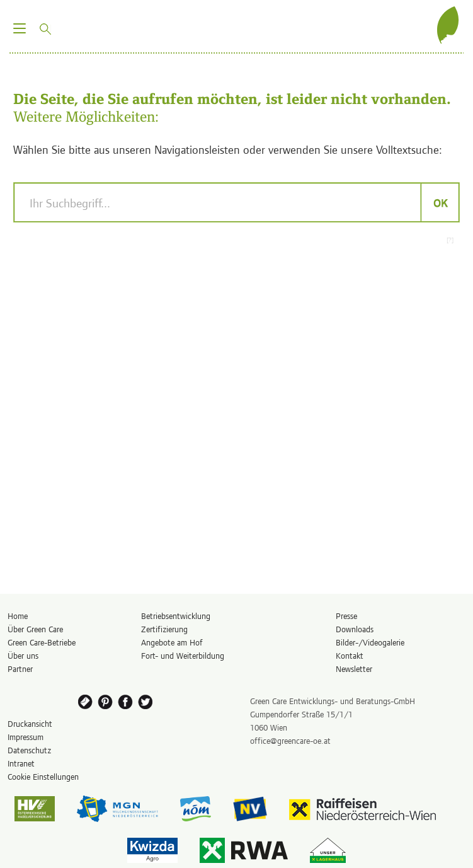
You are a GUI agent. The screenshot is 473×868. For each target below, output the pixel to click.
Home (18, 616)
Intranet (21, 763)
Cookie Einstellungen (43, 776)
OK (440, 202)
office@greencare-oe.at (290, 740)
